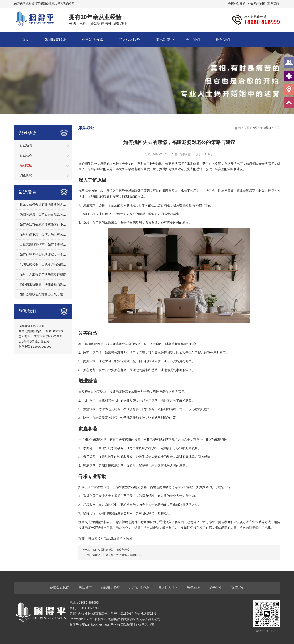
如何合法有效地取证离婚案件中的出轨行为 (43, 225)
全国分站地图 (60, 588)
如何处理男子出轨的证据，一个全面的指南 (43, 254)
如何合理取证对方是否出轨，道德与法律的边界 (43, 294)
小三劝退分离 (92, 40)
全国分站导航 (237, 4)
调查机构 (26, 175)
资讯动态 (163, 40)
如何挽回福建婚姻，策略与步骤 (111, 550)
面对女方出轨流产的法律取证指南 (43, 274)
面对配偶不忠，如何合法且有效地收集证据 (43, 234)
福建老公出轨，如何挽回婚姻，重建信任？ (118, 555)
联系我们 (273, 4)
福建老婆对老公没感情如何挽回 (110, 538)
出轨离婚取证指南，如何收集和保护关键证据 (43, 244)
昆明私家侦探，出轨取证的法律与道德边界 (43, 264)
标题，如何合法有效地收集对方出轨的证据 (43, 205)
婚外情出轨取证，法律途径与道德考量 (43, 284)
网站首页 (85, 588)
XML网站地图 (256, 4)
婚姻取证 (26, 165)
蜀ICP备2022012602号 (98, 625)
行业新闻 (26, 145)
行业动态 (26, 155)
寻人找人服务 (129, 40)
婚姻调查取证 (55, 40)
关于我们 (193, 40)
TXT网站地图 (145, 625)
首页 (25, 40)
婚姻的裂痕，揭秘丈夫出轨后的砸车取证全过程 (43, 215)
